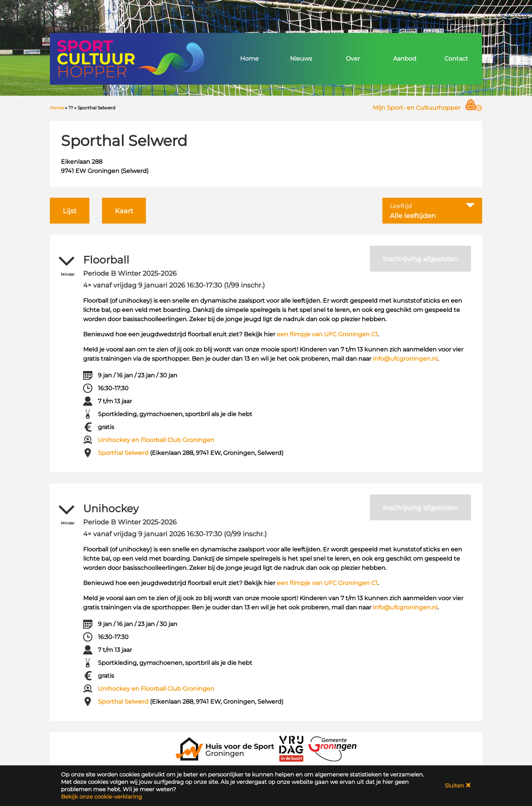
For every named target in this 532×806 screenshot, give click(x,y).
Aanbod (405, 59)
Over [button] (353, 59)
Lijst (70, 211)
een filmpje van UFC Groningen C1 (327, 334)
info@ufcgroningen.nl (405, 359)
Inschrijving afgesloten (420, 259)
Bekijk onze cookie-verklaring (101, 797)
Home (249, 59)
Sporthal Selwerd (123, 453)
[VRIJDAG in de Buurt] (291, 748)
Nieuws (301, 59)
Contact (456, 59)
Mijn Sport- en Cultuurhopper (417, 108)
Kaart (124, 211)
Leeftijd (401, 206)
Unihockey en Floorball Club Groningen (156, 440)
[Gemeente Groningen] (332, 748)
